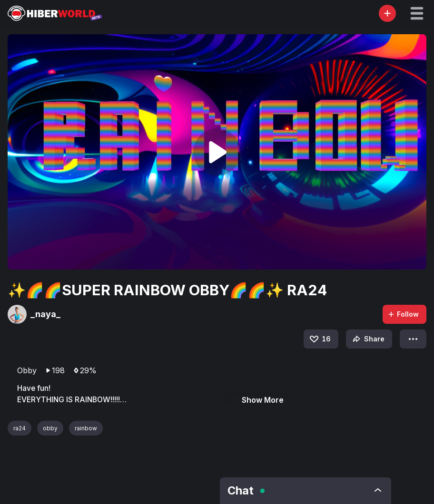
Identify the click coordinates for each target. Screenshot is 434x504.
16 (320, 339)
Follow (403, 314)
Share (368, 339)
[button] (417, 13)
